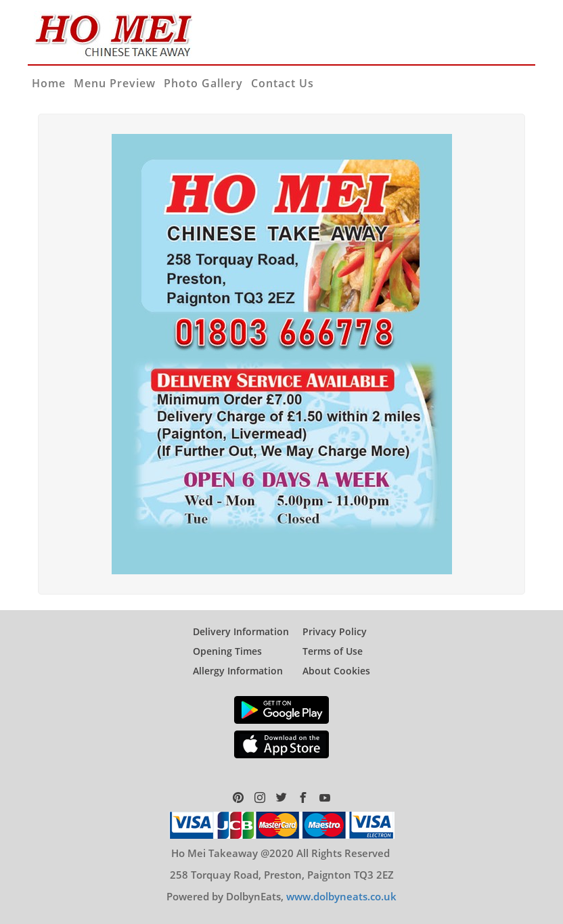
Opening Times (227, 651)
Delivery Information (241, 631)
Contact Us (283, 83)
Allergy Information (238, 671)
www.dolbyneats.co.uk (341, 896)
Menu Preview (115, 83)
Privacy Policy (335, 631)
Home (49, 83)
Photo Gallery (203, 83)
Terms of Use (333, 651)
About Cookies (336, 671)
